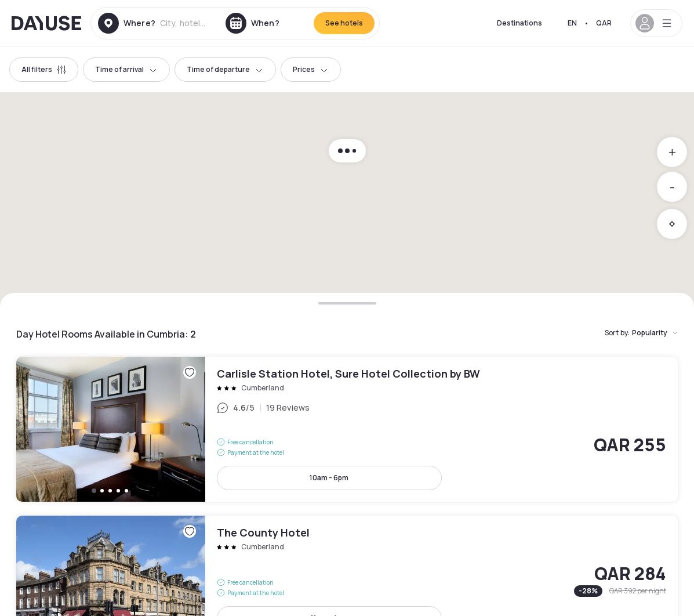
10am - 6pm (329, 478)
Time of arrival (126, 69)
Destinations (519, 23)
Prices (311, 69)
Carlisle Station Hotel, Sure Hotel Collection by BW (347, 429)
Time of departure (225, 69)
